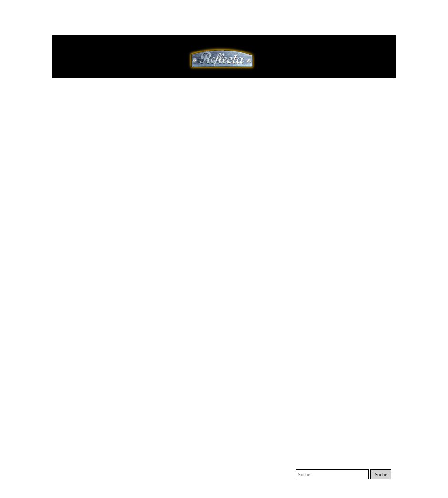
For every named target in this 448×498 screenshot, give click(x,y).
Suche (381, 474)
